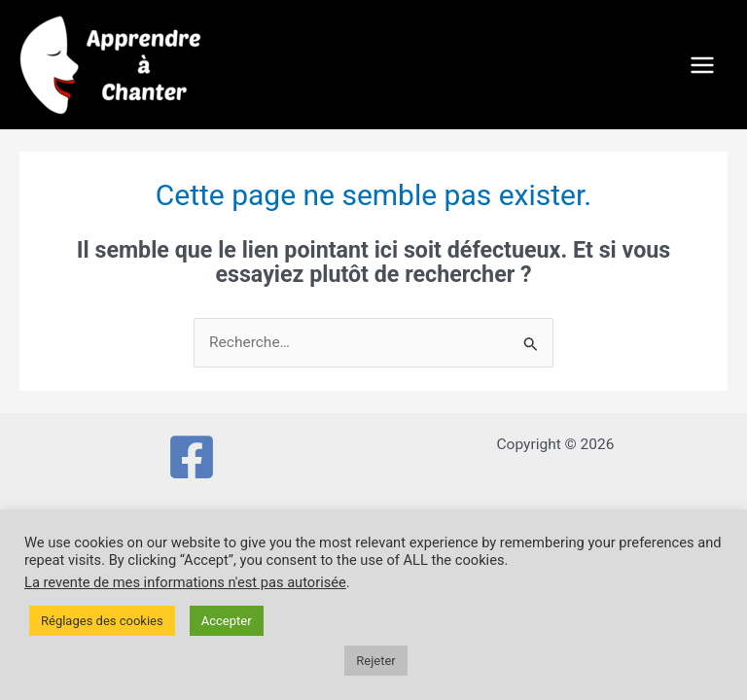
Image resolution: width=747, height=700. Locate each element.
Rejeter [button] (375, 661)
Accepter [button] (227, 621)
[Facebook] (192, 457)
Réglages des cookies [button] (102, 621)
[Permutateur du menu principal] (703, 65)
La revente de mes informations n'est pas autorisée (185, 582)
